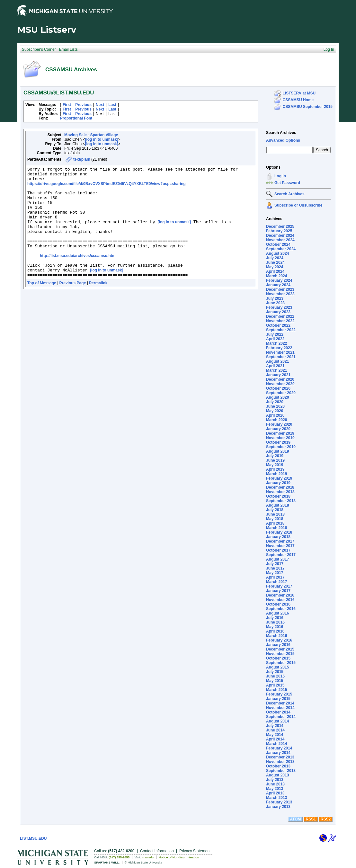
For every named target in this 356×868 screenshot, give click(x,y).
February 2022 (279, 348)
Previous (83, 105)
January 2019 (278, 483)
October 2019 (278, 442)
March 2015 (276, 690)
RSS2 (326, 819)
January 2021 (278, 375)
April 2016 (275, 631)
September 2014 (281, 717)
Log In (280, 176)
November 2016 (280, 600)
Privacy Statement (195, 851)
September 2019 (281, 447)
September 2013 (281, 771)
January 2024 (278, 285)
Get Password (287, 183)
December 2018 (280, 487)
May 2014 (275, 735)
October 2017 (278, 550)
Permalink (98, 304)
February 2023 (279, 307)
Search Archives (281, 133)
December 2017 (280, 541)
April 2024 (275, 271)
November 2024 (280, 240)
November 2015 (280, 654)
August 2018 (277, 505)
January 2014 (278, 753)
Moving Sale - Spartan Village (91, 135)
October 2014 (278, 712)
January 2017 (278, 591)
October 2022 (278, 325)
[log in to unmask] (101, 139)
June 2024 (275, 262)
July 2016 (275, 618)
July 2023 (275, 298)
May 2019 (275, 465)
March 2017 (276, 582)
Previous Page (73, 304)
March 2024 (276, 276)
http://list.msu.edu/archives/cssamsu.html (78, 273)
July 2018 (275, 510)
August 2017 (277, 559)
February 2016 (279, 640)
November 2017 (280, 546)
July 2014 (275, 726)
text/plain (82, 159)
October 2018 (278, 496)
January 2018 (278, 537)
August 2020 (277, 397)
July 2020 (275, 402)
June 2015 (275, 676)
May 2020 (275, 411)
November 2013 (280, 762)
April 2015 (275, 685)
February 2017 (279, 586)
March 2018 (276, 528)
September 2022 (281, 330)
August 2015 (277, 667)
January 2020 (278, 429)
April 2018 (275, 523)
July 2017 (275, 564)
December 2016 (280, 595)
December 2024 (280, 235)
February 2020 (279, 424)
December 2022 (280, 316)
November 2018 (280, 492)
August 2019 (277, 451)
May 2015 (275, 681)
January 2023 (278, 312)
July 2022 (275, 334)
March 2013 (276, 798)
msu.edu (148, 857)
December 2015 (280, 649)
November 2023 (280, 294)
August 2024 (277, 253)
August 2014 (277, 721)
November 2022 (280, 321)
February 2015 (279, 694)
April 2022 (275, 339)
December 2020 (280, 379)
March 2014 (276, 744)
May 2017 (275, 573)
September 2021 (281, 357)
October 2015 (278, 658)
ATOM (295, 819)
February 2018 (279, 532)
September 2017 (281, 555)
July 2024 (275, 258)
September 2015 (281, 663)
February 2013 (279, 802)
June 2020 (275, 406)
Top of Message (42, 304)
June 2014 (275, 730)
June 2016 (275, 622)
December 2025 (280, 226)
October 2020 (278, 388)
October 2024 (278, 244)
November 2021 (280, 352)
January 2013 (278, 807)
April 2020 (275, 415)
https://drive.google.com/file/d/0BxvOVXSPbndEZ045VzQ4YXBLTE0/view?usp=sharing (107, 187)
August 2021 (277, 361)
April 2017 (275, 577)
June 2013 (275, 784)
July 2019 (275, 456)
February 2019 (279, 478)
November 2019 (280, 438)
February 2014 (279, 748)
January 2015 (278, 699)
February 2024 (279, 280)
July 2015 (275, 672)
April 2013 (275, 793)
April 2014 (275, 739)
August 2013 (277, 775)
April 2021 (275, 366)
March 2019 (276, 474)
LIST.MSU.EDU (33, 838)
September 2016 (281, 609)
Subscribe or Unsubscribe (298, 205)
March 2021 (276, 370)
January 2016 (278, 645)
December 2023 (280, 289)
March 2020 (276, 420)
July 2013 (275, 780)
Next (100, 105)
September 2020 (281, 393)
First (67, 105)
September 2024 (281, 249)
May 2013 (275, 789)
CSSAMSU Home (298, 100)
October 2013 (278, 766)
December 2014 (280, 703)
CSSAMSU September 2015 (308, 107)
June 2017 (275, 568)
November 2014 (280, 708)
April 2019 (275, 469)
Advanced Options (283, 140)
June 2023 (275, 303)
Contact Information (157, 851)
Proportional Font (76, 118)
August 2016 (277, 613)
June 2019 (275, 460)
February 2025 (279, 231)
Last (112, 105)
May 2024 (275, 267)
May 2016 (275, 627)
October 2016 (278, 604)
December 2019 (280, 433)
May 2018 (275, 519)
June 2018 (275, 514)
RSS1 (311, 819)
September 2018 (281, 501)
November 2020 (280, 384)
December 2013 (280, 757)
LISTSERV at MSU (299, 93)
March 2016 (276, 636)
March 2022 (276, 343)
